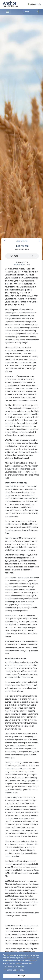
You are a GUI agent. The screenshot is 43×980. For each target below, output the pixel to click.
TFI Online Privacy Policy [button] (14, 966)
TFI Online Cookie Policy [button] (14, 970)
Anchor (10, 3)
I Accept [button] (21, 976)
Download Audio (19, 265)
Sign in (38, 4)
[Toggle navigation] (8, 12)
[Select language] (31, 12)
